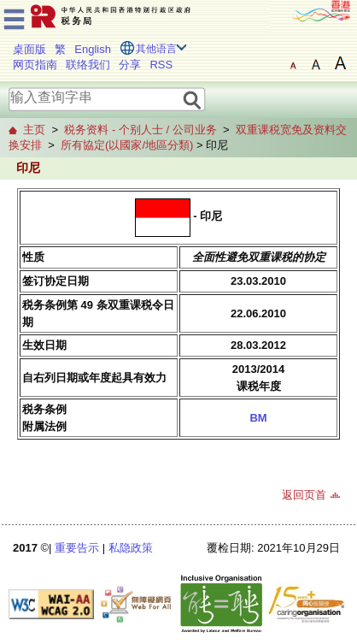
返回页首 (304, 495)
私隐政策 (131, 548)
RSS (161, 65)
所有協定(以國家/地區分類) (127, 145)
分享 (130, 65)
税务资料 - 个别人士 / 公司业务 (140, 130)
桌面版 (29, 49)
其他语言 (156, 49)
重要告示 (77, 548)
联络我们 (88, 65)
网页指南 (35, 65)
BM (258, 418)
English (93, 49)
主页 (34, 130)
